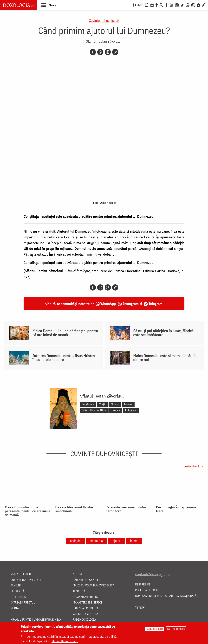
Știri (14, 614)
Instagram (131, 304)
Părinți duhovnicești (88, 580)
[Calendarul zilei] (152, 5)
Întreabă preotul (23, 603)
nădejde (75, 541)
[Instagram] (177, 5)
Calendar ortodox (85, 608)
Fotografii (131, 410)
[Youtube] (172, 5)
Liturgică (17, 591)
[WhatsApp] (188, 5)
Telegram (156, 304)
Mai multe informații (65, 641)
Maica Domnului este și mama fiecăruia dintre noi (165, 358)
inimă (134, 541)
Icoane (128, 404)
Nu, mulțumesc (176, 629)
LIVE (139, 5)
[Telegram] (199, 5)
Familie (16, 586)
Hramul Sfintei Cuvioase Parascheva (36, 620)
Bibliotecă (18, 597)
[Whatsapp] (100, 52)
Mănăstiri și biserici (87, 603)
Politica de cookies (149, 590)
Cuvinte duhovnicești (104, 20)
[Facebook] (166, 5)
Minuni (115, 404)
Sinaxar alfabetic (85, 597)
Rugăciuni (88, 404)
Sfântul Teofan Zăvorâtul (104, 41)
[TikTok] (182, 5)
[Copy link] (115, 52)
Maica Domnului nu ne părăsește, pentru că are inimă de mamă (65, 333)
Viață (102, 404)
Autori (78, 574)
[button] (49, 5)
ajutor (117, 541)
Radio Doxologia (84, 620)
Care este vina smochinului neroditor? (126, 509)
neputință (97, 541)
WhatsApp (108, 304)
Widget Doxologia (85, 614)
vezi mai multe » (194, 466)
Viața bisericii (21, 574)
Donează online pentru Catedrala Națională (166, 596)
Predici (116, 410)
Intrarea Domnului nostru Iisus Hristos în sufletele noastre (64, 358)
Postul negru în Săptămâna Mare (176, 509)
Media (15, 608)
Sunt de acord (155, 629)
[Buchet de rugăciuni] (157, 5)
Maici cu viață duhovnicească (94, 586)
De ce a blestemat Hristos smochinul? (74, 509)
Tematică (79, 591)
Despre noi (143, 585)
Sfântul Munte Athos (94, 410)
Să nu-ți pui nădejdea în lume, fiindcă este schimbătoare (163, 333)
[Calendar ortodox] (147, 5)
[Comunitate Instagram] (193, 5)
